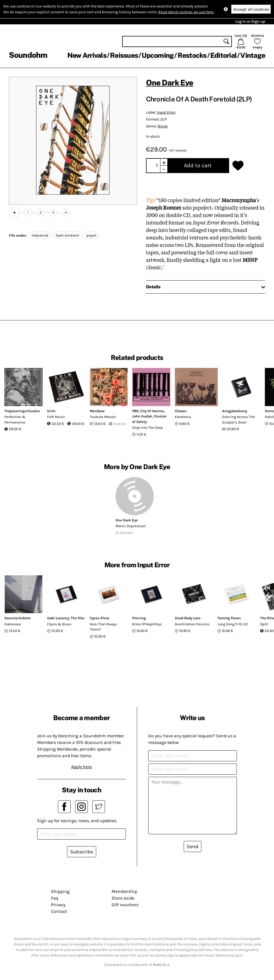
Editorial (223, 55)
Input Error (166, 112)
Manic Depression (131, 526)
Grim (51, 411)
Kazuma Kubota (17, 618)
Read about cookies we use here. (186, 12)
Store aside (123, 898)
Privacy (58, 905)
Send (193, 846)
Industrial (40, 235)
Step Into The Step (148, 428)
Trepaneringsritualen (22, 411)
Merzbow (97, 411)
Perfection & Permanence (15, 420)
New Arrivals (87, 55)
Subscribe (82, 852)
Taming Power (229, 618)
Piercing (139, 618)
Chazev (181, 411)
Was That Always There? (103, 627)
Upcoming (158, 55)
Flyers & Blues (59, 624)
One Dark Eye (170, 83)
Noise (163, 126)
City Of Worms (152, 411)
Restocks (192, 55)
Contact (59, 911)
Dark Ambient (67, 235)
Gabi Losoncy (58, 618)
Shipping (60, 891)
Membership (124, 891)
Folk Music (56, 417)
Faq (55, 898)
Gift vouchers (125, 905)
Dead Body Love (188, 618)
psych (91, 235)
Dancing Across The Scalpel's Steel (239, 420)
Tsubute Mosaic (103, 417)
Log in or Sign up (250, 21)
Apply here (81, 767)
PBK (135, 411)
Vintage (253, 55)
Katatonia (183, 417)
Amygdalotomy (235, 411)
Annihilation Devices (192, 624)
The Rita (77, 618)
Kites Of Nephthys (147, 624)
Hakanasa (13, 624)
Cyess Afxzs (100, 618)
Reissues (124, 55)
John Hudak (142, 416)
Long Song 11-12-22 (233, 624)
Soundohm (28, 55)
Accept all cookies (251, 9)
